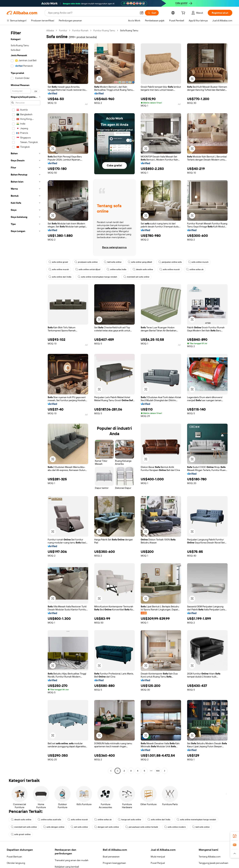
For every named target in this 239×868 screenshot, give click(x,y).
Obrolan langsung (17, 863)
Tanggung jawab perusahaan (215, 863)
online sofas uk (198, 269)
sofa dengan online (55, 827)
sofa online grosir (59, 262)
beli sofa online (114, 262)
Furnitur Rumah (82, 30)
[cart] (182, 13)
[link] (235, 836)
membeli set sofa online (138, 277)
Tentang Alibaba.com (210, 856)
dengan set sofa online (109, 827)
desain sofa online (145, 269)
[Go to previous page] (111, 771)
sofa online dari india (60, 277)
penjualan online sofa (173, 262)
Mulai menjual (158, 856)
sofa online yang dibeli (142, 262)
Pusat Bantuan (15, 856)
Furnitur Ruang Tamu (107, 30)
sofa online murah (202, 262)
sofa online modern (179, 827)
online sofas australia (50, 820)
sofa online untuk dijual (89, 269)
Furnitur (64, 30)
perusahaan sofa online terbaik (144, 827)
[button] (99, 79)
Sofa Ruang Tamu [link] (133, 30)
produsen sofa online (87, 262)
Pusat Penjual (158, 863)
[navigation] (26, 401)
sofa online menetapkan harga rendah (99, 277)
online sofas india (118, 269)
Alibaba (51, 30)
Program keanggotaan (115, 863)
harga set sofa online (132, 820)
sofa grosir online (21, 834)
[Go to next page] (165, 771)
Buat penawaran (112, 856)
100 (158, 771)
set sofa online (81, 827)
